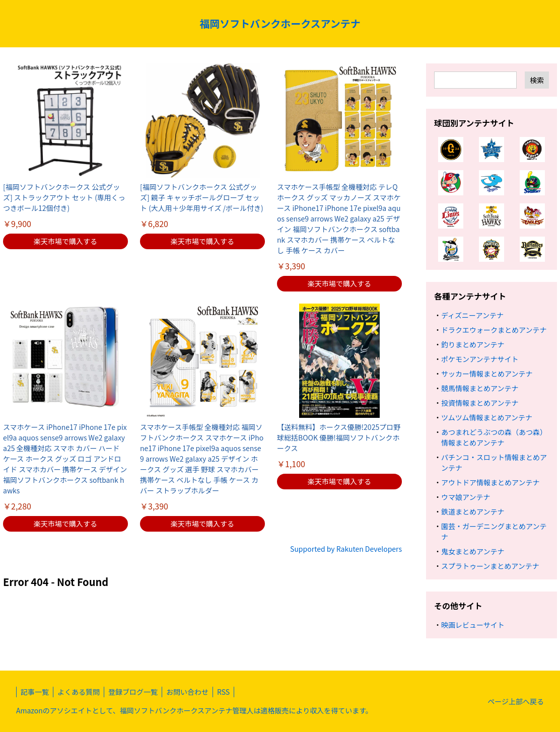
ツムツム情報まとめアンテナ (487, 417)
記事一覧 (35, 692)
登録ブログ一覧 (133, 692)
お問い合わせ (187, 692)
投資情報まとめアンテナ (480, 403)
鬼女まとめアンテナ (473, 551)
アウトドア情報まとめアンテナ (490, 482)
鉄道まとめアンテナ (473, 511)
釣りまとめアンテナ (473, 344)
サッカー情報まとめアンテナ (487, 374)
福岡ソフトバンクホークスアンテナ (280, 23)
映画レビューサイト (473, 625)
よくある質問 (79, 692)
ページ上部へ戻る (516, 701)
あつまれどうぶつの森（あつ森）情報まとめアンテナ (494, 437)
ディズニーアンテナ (472, 315)
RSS (223, 692)
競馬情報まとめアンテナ (480, 388)
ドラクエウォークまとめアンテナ (494, 330)
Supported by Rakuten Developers (346, 549)
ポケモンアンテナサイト (480, 359)
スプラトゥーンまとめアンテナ (490, 566)
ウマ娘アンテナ (466, 497)
